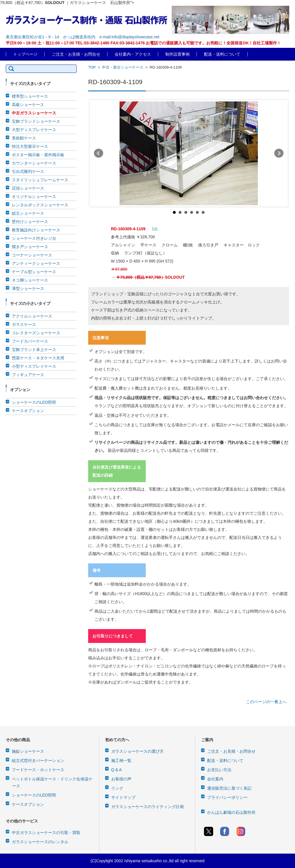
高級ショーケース (28, 105)
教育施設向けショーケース (36, 230)
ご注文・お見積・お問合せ (76, 54)
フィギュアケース (28, 375)
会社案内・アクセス (133, 54)
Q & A (117, 770)
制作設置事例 (177, 54)
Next (279, 153)
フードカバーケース (30, 341)
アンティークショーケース (36, 263)
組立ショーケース (28, 213)
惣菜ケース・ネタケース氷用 (38, 358)
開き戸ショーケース (30, 247)
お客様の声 (121, 779)
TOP (92, 67)
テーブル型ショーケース (34, 272)
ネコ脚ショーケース (30, 280)
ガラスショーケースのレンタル (40, 842)
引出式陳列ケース (28, 171)
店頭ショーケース (28, 188)
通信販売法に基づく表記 (229, 788)
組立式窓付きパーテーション (38, 761)
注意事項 (101, 338)
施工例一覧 (121, 761)
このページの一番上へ (266, 702)
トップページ (25, 54)
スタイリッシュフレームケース (40, 180)
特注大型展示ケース (30, 146)
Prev (99, 153)
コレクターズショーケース (36, 333)
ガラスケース (24, 324)
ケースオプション (28, 411)
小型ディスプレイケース (34, 366)
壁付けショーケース (30, 222)
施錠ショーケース (28, 751)
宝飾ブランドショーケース (36, 121)
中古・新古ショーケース (123, 67)
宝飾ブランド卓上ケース (34, 350)
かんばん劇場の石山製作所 (231, 812)
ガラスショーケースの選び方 (137, 751)
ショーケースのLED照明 (34, 402)
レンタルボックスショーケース (40, 205)
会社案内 (215, 779)
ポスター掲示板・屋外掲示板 (38, 155)
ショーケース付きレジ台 (34, 238)
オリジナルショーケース (34, 197)
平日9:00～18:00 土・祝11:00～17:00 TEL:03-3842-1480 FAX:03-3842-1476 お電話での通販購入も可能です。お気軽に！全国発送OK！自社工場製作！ (143, 43)
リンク (117, 788)
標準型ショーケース (30, 96)
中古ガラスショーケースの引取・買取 (46, 833)
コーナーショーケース (32, 255)
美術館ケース (24, 138)
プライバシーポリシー (227, 797)
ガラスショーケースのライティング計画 (147, 807)
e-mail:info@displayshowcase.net (129, 37)
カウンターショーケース (34, 163)
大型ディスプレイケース (34, 130)
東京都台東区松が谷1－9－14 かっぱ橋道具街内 (51, 37)
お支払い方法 (219, 770)
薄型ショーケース (28, 288)
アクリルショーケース (32, 316)
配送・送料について (222, 54)
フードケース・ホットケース (38, 770)
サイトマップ (123, 797)
